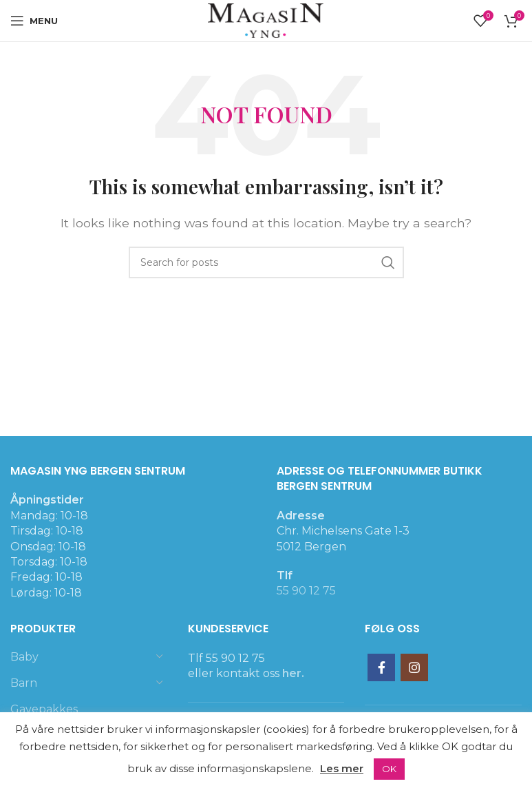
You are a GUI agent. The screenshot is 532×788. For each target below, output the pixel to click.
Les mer (342, 768)
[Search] (266, 262)
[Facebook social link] (381, 667)
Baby (24, 657)
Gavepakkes (44, 709)
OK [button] (389, 769)
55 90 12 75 (306, 591)
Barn (24, 683)
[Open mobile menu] (34, 21)
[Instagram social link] (414, 667)
